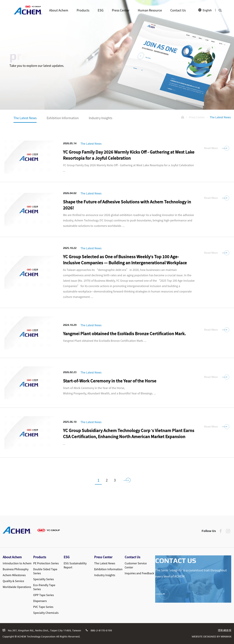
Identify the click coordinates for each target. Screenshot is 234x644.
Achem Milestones (14, 575)
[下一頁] (129, 480)
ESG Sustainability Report (75, 565)
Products (83, 10)
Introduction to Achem (17, 563)
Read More (211, 148)
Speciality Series (43, 579)
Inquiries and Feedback (139, 573)
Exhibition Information (63, 118)
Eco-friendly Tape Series (44, 587)
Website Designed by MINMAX (212, 636)
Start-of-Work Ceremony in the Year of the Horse (110, 381)
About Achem (59, 10)
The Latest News (25, 118)
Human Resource (150, 10)
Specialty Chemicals (46, 613)
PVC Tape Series (43, 607)
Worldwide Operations (17, 587)
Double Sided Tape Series (45, 571)
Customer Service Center (136, 565)
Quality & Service (13, 581)
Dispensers (40, 601)
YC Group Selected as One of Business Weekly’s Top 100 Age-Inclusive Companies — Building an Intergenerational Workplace (125, 259)
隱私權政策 (225, 630)
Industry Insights (100, 118)
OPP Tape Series (43, 595)
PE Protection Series (46, 563)
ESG (101, 10)
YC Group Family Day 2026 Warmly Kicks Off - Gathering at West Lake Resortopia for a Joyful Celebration (129, 155)
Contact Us (178, 10)
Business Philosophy (16, 569)
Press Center (121, 10)
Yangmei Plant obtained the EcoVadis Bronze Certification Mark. (124, 333)
